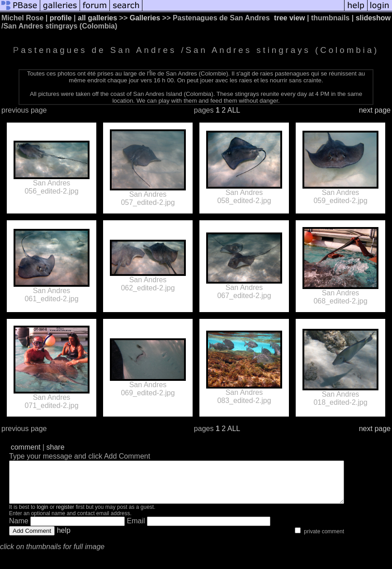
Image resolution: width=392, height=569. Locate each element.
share (56, 447)
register (65, 515)
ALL (234, 110)
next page (375, 110)
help (64, 538)
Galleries (145, 18)
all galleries (97, 18)
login (42, 515)
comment (26, 447)
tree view (289, 18)
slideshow (373, 18)
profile (61, 18)
